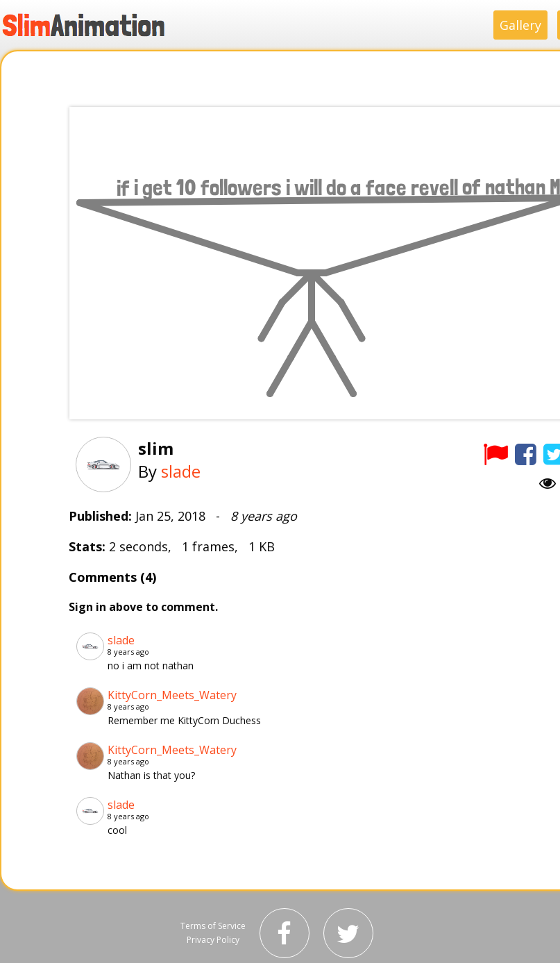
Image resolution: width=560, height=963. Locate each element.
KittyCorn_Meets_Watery (172, 695)
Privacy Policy (213, 940)
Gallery (520, 25)
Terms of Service (213, 926)
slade (181, 471)
